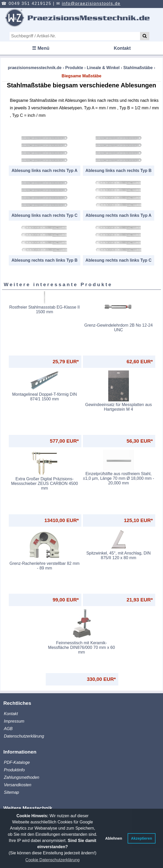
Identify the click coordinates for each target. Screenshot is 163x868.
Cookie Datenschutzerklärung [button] (52, 860)
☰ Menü (41, 48)
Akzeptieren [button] (142, 838)
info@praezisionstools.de (91, 3)
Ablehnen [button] (114, 838)
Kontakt (122, 48)
